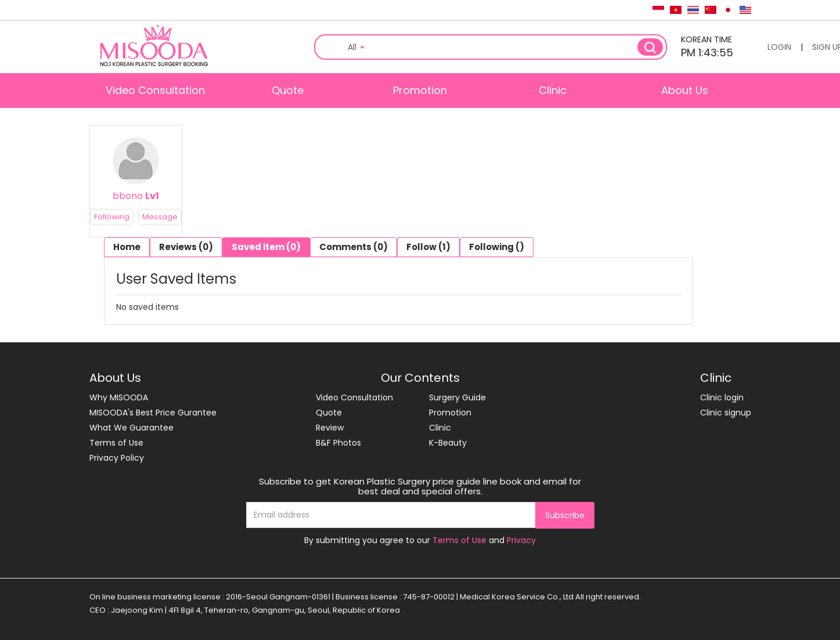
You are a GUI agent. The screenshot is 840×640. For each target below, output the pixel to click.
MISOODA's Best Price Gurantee (153, 413)
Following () (497, 247)
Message (160, 217)
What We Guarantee (131, 428)
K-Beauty (448, 443)
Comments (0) (354, 247)
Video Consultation (155, 90)
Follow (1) (428, 247)
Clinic (553, 90)
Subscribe (565, 515)
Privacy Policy (117, 458)
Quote (288, 90)
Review (330, 428)
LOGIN (779, 47)
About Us (685, 90)
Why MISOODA (119, 397)
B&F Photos (338, 443)
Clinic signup (726, 413)
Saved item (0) (266, 247)
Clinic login (722, 397)
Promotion (420, 90)
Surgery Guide (457, 397)
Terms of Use (116, 443)
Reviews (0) (186, 247)
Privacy (521, 540)
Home (127, 247)
